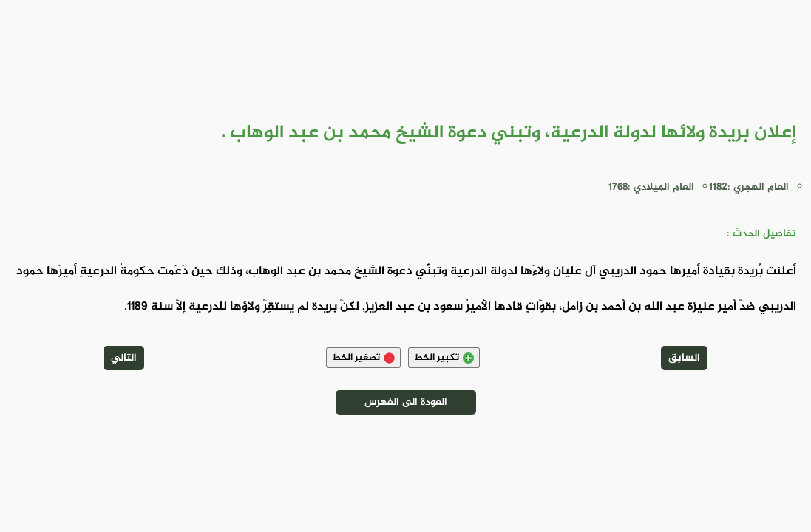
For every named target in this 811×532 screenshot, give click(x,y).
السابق (684, 358)
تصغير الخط (363, 358)
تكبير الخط (444, 358)
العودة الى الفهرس (406, 402)
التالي (124, 358)
